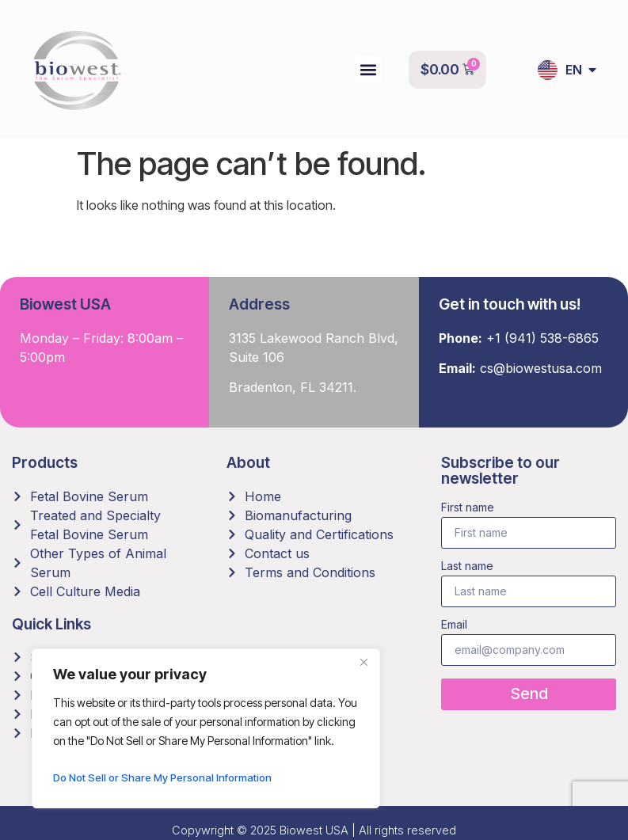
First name (468, 508)
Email (454, 625)
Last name (467, 566)
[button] (368, 69)
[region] (206, 728)
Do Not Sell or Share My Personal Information (168, 777)
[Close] (363, 662)
